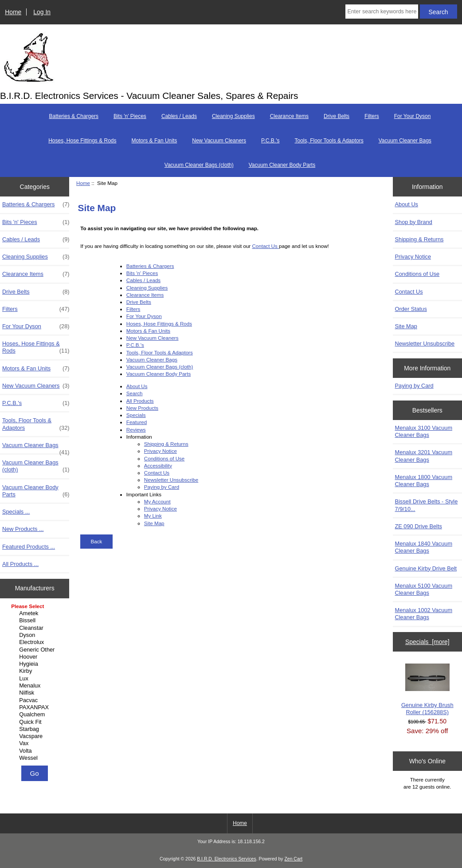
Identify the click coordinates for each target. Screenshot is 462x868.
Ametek (36, 613)
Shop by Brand (414, 222)
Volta (36, 751)
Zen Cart (293, 859)
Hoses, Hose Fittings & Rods (82, 141)
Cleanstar (36, 628)
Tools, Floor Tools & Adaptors (329, 141)
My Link (153, 516)
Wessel (36, 758)
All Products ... (20, 564)
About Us (137, 386)
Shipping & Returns (166, 444)
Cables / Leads (179, 116)
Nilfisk (36, 693)
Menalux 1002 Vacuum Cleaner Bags (424, 614)
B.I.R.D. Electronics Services (226, 859)
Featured (137, 422)
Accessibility (158, 465)
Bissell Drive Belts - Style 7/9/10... (427, 505)
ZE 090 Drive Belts (419, 526)
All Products (140, 401)
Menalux (36, 686)
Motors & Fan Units (155, 141)
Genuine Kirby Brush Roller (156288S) (427, 689)
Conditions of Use (164, 458)
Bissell (36, 621)
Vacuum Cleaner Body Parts (282, 165)
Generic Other (36, 650)
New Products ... (23, 529)
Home (13, 12)
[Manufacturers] (35, 683)
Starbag (36, 729)
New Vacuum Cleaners (219, 141)
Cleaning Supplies (233, 116)
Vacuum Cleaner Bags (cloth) (199, 165)
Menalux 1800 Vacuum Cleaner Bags (424, 481)
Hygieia (36, 664)
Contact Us (265, 246)
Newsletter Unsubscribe (171, 480)
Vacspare (36, 736)
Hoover (36, 657)
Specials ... (16, 512)
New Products (142, 408)
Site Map (154, 523)
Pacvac (36, 700)
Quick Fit (36, 722)
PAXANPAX (36, 707)
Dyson (36, 635)
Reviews (136, 430)
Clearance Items (289, 116)
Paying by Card (162, 487)
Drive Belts (337, 116)
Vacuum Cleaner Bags (405, 141)
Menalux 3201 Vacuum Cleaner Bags (424, 456)
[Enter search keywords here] (382, 12)
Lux (36, 679)
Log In (42, 12)
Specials (136, 415)
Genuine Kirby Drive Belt (426, 568)
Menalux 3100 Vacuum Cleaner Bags (424, 431)
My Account (157, 501)
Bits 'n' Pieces (130, 116)
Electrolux (36, 642)
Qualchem (36, 715)
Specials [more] (427, 642)
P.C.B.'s (270, 141)
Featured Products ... (29, 547)
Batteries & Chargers (74, 116)
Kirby (36, 671)
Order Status (411, 309)
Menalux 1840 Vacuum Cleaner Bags (424, 547)
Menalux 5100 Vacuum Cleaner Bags (424, 589)
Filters (372, 116)
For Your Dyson (413, 116)
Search (135, 393)
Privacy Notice (161, 451)
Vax (36, 743)
